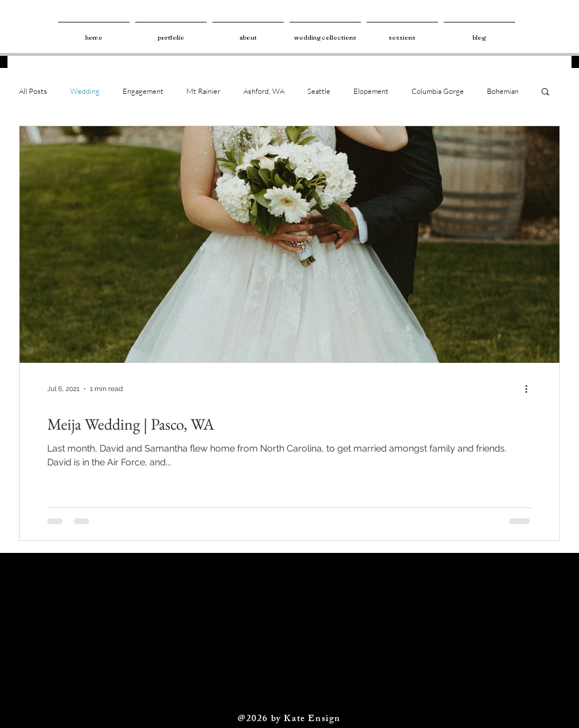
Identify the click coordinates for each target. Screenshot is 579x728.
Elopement (371, 91)
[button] (545, 92)
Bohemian (503, 91)
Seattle (319, 91)
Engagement (143, 91)
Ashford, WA (264, 91)
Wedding (85, 91)
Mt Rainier (203, 91)
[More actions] (530, 389)
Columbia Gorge (438, 91)
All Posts (33, 91)
